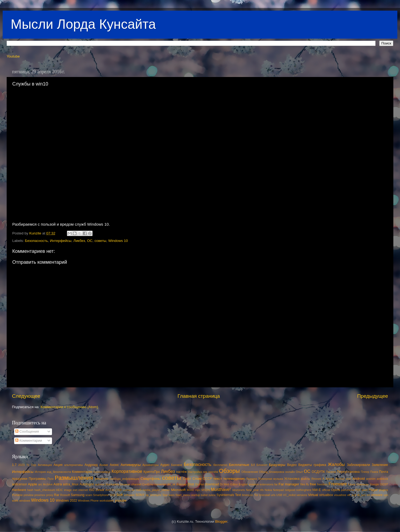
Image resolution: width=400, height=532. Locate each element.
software (129, 495)
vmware (377, 495)
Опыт (299, 472)
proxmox (40, 495)
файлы (305, 479)
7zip (34, 465)
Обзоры (229, 471)
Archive (48, 484)
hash (30, 490)
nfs (262, 490)
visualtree (340, 495)
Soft (119, 495)
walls (15, 501)
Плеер (365, 472)
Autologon (87, 484)
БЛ (253, 465)
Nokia (268, 490)
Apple (33, 484)
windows (25, 501)
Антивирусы (131, 465)
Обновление (250, 472)
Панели (331, 472)
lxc (133, 490)
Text (238, 495)
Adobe (330, 479)
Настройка (195, 472)
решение (102, 479)
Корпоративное (127, 471)
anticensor (19, 484)
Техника (251, 479)
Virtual (313, 495)
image (68, 490)
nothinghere (304, 490)
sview (212, 495)
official (326, 490)
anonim (371, 479)
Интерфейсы (61, 241)
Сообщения (27, 431)
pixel (365, 490)
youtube (121, 501)
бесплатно (220, 465)
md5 (139, 490)
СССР (207, 479)
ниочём (213, 472)
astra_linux (71, 484)
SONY (140, 495)
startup (196, 495)
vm (369, 495)
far (276, 484)
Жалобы (336, 464)
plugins (383, 490)
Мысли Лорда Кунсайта (83, 24)
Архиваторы (151, 465)
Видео (292, 465)
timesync (248, 495)
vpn (386, 495)
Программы (38, 479)
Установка (292, 479)
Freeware (338, 484)
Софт (187, 479)
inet (75, 490)
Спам (197, 479)
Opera (335, 490)
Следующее (26, 396)
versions (302, 495)
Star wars (169, 495)
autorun (100, 484)
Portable (17, 495)
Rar (57, 495)
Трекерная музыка (271, 479)
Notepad (279, 490)
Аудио (165, 465)
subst (204, 495)
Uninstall (264, 495)
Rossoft (65, 495)
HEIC (59, 490)
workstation (107, 501)
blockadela (113, 484)
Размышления (74, 478)
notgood (290, 490)
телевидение (234, 479)
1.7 (14, 465)
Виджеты (305, 465)
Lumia (127, 490)
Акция (58, 465)
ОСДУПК (318, 472)
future (352, 484)
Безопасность (36, 241)
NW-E (317, 490)
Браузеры (277, 465)
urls (273, 495)
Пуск (51, 479)
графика (320, 465)
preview (28, 495)
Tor (256, 495)
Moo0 (191, 490)
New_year (252, 490)
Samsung (77, 495)
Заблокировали (359, 465)
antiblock (383, 479)
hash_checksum (45, 490)
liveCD (110, 490)
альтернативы (74, 465)
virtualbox (326, 495)
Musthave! (221, 489)
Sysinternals (225, 495)
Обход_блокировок (272, 472)
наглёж (182, 472)
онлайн (290, 472)
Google (374, 484)
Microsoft (178, 490)
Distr (191, 484)
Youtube (13, 56)
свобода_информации (125, 479)
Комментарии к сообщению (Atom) (69, 407)
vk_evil (352, 495)
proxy (50, 495)
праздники (20, 479)
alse (349, 479)
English (243, 484)
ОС (90, 241)
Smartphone (101, 495)
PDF (358, 490)
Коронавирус (102, 472)
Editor (234, 484)
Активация (45, 465)
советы (100, 241)
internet (83, 490)
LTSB (118, 490)
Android (359, 479)
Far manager (289, 484)
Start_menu (183, 495)
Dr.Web (225, 484)
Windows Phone (88, 501)
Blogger (221, 521)
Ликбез (79, 241)
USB (279, 495)
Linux (100, 490)
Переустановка (348, 472)
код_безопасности (59, 472)
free (313, 484)
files (303, 484)
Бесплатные (239, 465)
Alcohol (340, 479)
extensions (267, 484)
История (40, 472)
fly (308, 484)
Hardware (19, 490)
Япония (316, 479)
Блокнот (262, 465)
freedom (322, 484)
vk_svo (361, 495)
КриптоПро (152, 472)
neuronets (238, 490)
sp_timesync (154, 495)
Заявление (380, 465)
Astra (58, 484)
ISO (92, 490)
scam (89, 495)
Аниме (104, 465)
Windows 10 (118, 241)
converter (160, 484)
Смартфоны (151, 479)
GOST (384, 484)
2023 (21, 465)
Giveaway (363, 484)
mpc (198, 490)
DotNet (200, 484)
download (212, 484)
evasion (254, 484)
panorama (348, 490)
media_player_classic (156, 490)
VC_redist (289, 495)
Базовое (177, 465)
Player (373, 490)
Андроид (91, 465)
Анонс (114, 465)
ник (205, 472)
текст (218, 479)
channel (136, 484)
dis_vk (171, 484)
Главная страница (199, 396)
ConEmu (148, 484)
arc (40, 484)
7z (28, 465)
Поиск (374, 472)
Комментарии (29, 440)
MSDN (206, 490)
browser (125, 484)
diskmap (181, 484)
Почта (384, 472)
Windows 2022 (66, 501)
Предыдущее (373, 396)
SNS (113, 495)
